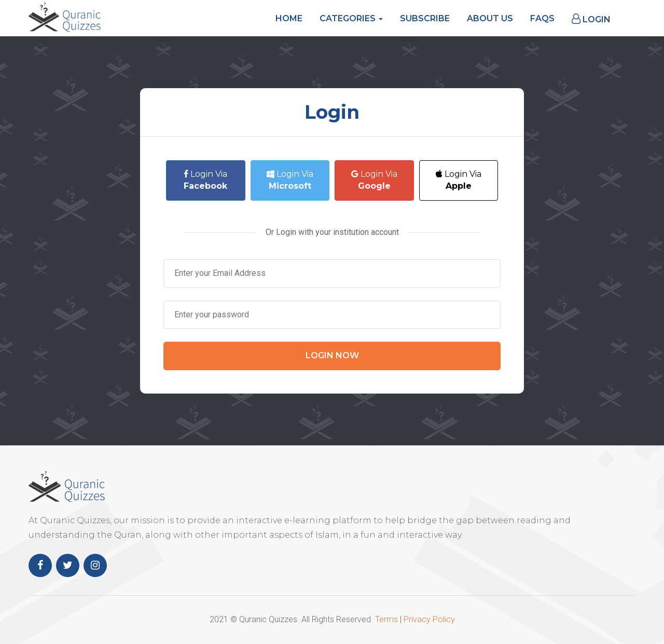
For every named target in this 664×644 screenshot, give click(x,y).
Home (289, 18)
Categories (351, 18)
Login (591, 19)
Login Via (205, 180)
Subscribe (425, 18)
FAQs (542, 18)
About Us (490, 18)
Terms (386, 619)
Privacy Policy (429, 619)
